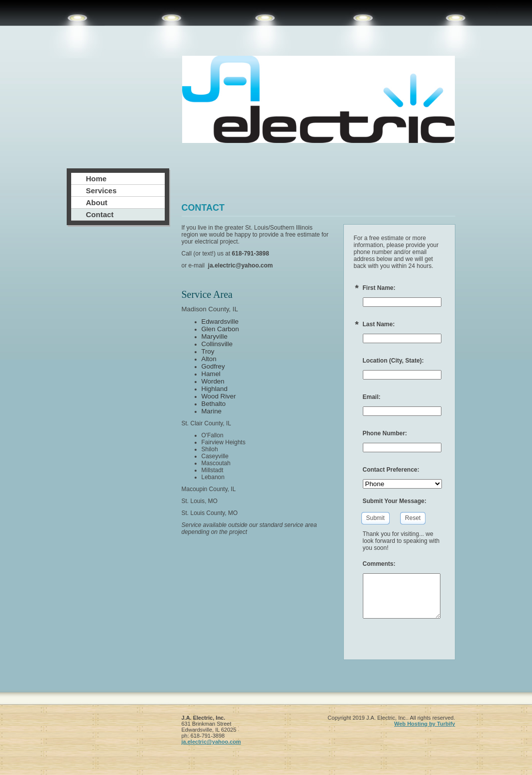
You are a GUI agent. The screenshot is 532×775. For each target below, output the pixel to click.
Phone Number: (385, 433)
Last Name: (379, 324)
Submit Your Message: (395, 501)
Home (97, 179)
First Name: (379, 288)
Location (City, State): (393, 361)
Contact (100, 214)
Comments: (379, 564)
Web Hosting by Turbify (425, 724)
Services (102, 191)
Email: (372, 397)
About (97, 202)
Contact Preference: (391, 470)
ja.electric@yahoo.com (212, 742)
